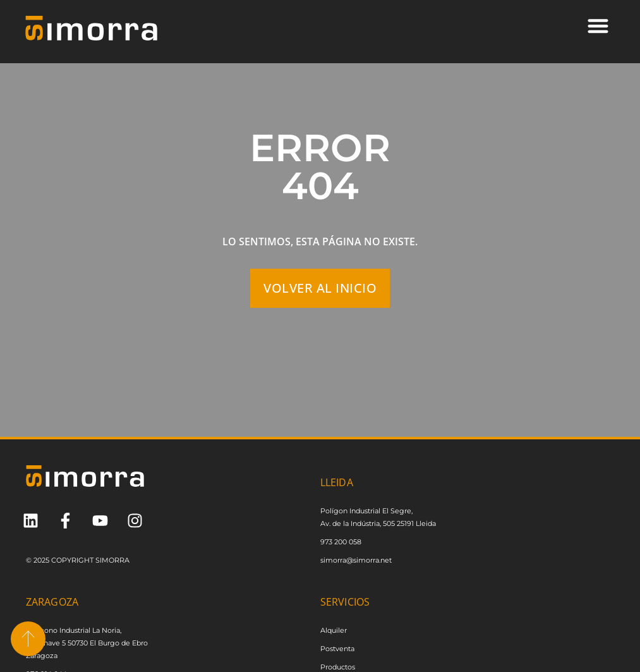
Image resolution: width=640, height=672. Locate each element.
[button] (598, 26)
